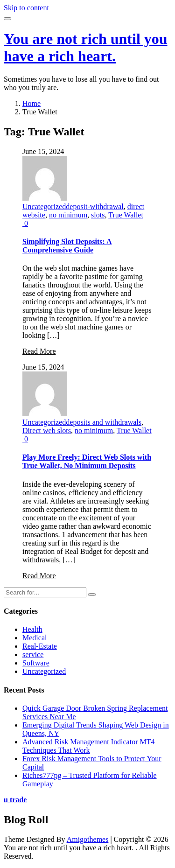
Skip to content (26, 8)
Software (36, 663)
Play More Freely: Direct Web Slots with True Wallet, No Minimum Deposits (87, 461)
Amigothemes (88, 839)
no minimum (68, 215)
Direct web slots (47, 430)
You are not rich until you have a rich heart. (86, 47)
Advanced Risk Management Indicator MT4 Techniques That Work (88, 746)
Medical (35, 638)
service (33, 654)
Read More (39, 351)
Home (31, 103)
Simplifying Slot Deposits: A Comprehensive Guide (67, 246)
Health (32, 629)
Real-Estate (40, 646)
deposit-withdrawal (95, 206)
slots (98, 215)
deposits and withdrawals (104, 422)
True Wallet (126, 215)
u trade (15, 800)
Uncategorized (44, 206)
